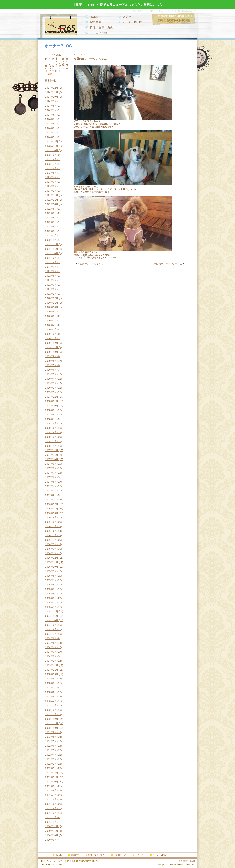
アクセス (128, 17)
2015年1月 (51, 607)
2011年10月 (52, 782)
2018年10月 (52, 406)
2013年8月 (51, 683)
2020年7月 (51, 321)
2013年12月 (52, 665)
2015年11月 (52, 562)
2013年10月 (52, 674)
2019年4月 (51, 379)
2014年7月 (51, 634)
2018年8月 (51, 415)
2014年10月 (52, 620)
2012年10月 (52, 728)
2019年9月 (51, 356)
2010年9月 (51, 840)
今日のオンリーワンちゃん (92, 264)
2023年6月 (51, 168)
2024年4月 (51, 124)
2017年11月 (52, 455)
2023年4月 (51, 177)
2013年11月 (52, 670)
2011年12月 (52, 773)
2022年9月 (51, 209)
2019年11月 (52, 347)
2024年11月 (52, 92)
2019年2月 (51, 388)
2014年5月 (51, 643)
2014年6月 (51, 638)
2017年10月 (52, 459)
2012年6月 (51, 746)
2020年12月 (52, 298)
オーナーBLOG (132, 22)
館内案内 (96, 22)
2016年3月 (51, 544)
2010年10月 (52, 835)
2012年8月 (51, 737)
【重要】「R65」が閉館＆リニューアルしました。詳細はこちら (117, 5)
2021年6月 (51, 271)
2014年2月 (51, 656)
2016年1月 (51, 553)
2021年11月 (52, 249)
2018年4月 (51, 432)
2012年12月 (52, 719)
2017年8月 (51, 468)
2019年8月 (51, 361)
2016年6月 (51, 531)
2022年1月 (51, 240)
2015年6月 (51, 585)
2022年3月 (51, 231)
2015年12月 (52, 558)
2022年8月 (51, 213)
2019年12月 (52, 343)
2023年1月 (51, 191)
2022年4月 (51, 227)
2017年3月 (51, 491)
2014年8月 (51, 629)
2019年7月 (51, 365)
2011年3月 (51, 813)
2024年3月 (51, 128)
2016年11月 (52, 509)
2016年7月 (51, 526)
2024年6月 (51, 115)
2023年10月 (52, 150)
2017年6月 (51, 477)
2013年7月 (51, 688)
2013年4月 (51, 701)
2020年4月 (51, 325)
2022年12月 (52, 195)
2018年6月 (51, 423)
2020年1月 (51, 338)
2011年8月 (51, 791)
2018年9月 (51, 410)
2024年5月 (51, 119)
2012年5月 (51, 750)
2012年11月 (52, 723)
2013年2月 (51, 710)
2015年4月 (51, 594)
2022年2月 (51, 236)
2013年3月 (51, 705)
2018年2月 (51, 441)
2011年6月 (51, 799)
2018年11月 (52, 401)
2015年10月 (52, 567)
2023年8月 (51, 159)
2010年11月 (52, 831)
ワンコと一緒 (99, 33)
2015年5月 (51, 589)
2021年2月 (51, 289)
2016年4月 (51, 540)
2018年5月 (51, 428)
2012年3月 (51, 759)
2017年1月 (51, 500)
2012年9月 (51, 732)
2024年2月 (51, 133)
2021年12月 (52, 244)
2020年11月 (52, 303)
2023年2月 (51, 186)
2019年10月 (52, 352)
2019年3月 (51, 383)
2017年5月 (51, 482)
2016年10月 (52, 513)
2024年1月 (51, 137)
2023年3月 (51, 182)
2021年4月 (51, 280)
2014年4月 (51, 647)
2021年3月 (51, 285)
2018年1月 (51, 446)
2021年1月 (51, 294)
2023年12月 (52, 142)
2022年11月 (52, 200)
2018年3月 (51, 437)
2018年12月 (52, 397)
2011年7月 (51, 795)
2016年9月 (51, 517)
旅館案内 (75, 855)
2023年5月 (51, 173)
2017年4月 (51, 486)
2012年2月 (51, 764)
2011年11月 (52, 777)
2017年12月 (52, 450)
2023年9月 (51, 155)
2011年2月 (51, 817)
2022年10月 (52, 204)
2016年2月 (51, 549)
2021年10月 (52, 253)
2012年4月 (51, 755)
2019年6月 (51, 370)
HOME (94, 17)
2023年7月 (51, 164)
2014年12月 (52, 611)
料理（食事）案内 (102, 27)
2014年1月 (51, 661)
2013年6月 (51, 692)
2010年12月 (52, 826)
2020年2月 (51, 334)
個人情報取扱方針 (187, 861)
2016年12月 (52, 504)
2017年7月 (51, 473)
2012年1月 (51, 768)
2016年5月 (51, 535)
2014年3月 (51, 652)
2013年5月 (51, 697)
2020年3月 (51, 330)
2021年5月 (51, 276)
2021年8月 (51, 262)
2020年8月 (51, 316)
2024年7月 (51, 110)
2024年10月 (52, 97)
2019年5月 (51, 374)
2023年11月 (52, 146)
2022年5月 (51, 222)
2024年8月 (51, 106)
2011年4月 (51, 808)
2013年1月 (51, 714)
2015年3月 (51, 598)
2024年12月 (52, 88)
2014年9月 (51, 625)
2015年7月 (51, 580)
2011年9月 (51, 786)
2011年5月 (51, 804)
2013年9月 (51, 679)
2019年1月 (51, 392)
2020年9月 (51, 312)
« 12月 (50, 74)
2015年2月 (51, 603)
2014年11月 (52, 616)
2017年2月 (51, 495)
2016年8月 (51, 522)
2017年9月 (51, 464)
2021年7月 (51, 267)
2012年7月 (51, 741)
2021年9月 (51, 258)
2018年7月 (51, 419)
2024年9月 (51, 101)
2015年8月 (51, 576)
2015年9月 (51, 571)
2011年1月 (51, 822)
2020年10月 (52, 307)
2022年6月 (51, 218)
